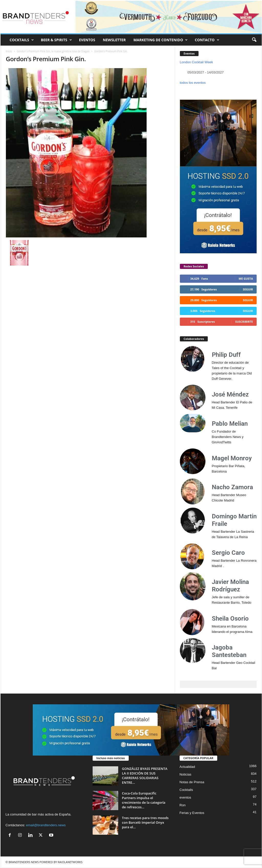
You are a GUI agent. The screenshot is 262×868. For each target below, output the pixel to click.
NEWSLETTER (114, 40)
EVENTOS (87, 40)
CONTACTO (207, 40)
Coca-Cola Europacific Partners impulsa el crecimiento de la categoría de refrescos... (144, 800)
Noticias (185, 774)
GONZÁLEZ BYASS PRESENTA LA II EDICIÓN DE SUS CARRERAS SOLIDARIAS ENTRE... (145, 776)
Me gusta (246, 279)
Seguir (248, 289)
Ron (183, 805)
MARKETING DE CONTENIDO (160, 40)
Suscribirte (244, 322)
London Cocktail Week (196, 62)
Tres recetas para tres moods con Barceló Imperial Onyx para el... (145, 822)
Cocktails (186, 790)
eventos (185, 797)
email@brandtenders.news (46, 825)
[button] (254, 40)
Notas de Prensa (192, 782)
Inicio (9, 51)
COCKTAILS (22, 40)
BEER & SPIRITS (56, 40)
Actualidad (187, 767)
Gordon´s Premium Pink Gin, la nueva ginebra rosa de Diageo (53, 51)
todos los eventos (193, 83)
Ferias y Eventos (192, 813)
